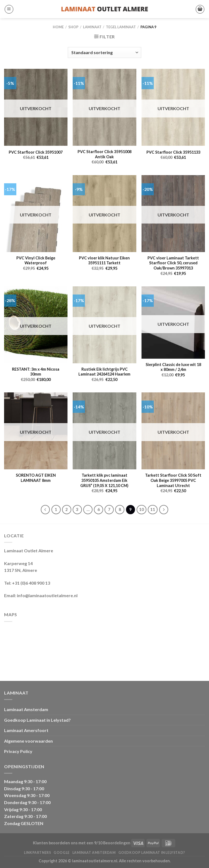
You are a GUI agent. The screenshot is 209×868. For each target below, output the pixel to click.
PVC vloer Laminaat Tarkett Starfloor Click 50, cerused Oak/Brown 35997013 (173, 263)
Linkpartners (37, 853)
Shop (73, 27)
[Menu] (9, 9)
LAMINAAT (92, 27)
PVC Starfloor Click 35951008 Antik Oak (104, 154)
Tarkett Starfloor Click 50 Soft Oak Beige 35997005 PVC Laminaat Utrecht (173, 480)
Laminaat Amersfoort (26, 730)
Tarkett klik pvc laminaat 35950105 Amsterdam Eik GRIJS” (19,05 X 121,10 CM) (104, 480)
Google (62, 853)
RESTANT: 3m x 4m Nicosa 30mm (36, 372)
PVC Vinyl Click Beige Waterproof (36, 261)
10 (142, 509)
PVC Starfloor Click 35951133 (173, 152)
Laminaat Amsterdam (26, 709)
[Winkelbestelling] (104, 52)
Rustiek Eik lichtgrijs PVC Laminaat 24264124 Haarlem (104, 372)
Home (58, 27)
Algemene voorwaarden (28, 741)
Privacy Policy (18, 751)
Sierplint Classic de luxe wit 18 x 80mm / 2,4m (173, 367)
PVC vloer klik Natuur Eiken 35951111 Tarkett (104, 261)
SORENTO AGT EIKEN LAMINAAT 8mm (36, 478)
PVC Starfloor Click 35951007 (36, 152)
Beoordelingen (117, 843)
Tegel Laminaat (121, 27)
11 (153, 509)
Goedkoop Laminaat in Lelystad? (37, 720)
